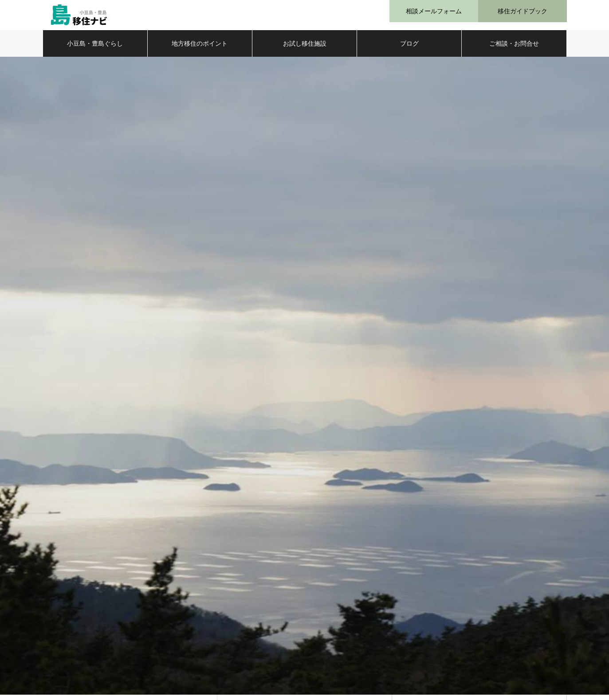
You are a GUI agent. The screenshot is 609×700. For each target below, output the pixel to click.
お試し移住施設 (305, 49)
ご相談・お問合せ (514, 49)
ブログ (409, 49)
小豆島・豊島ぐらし (95, 49)
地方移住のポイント (200, 49)
